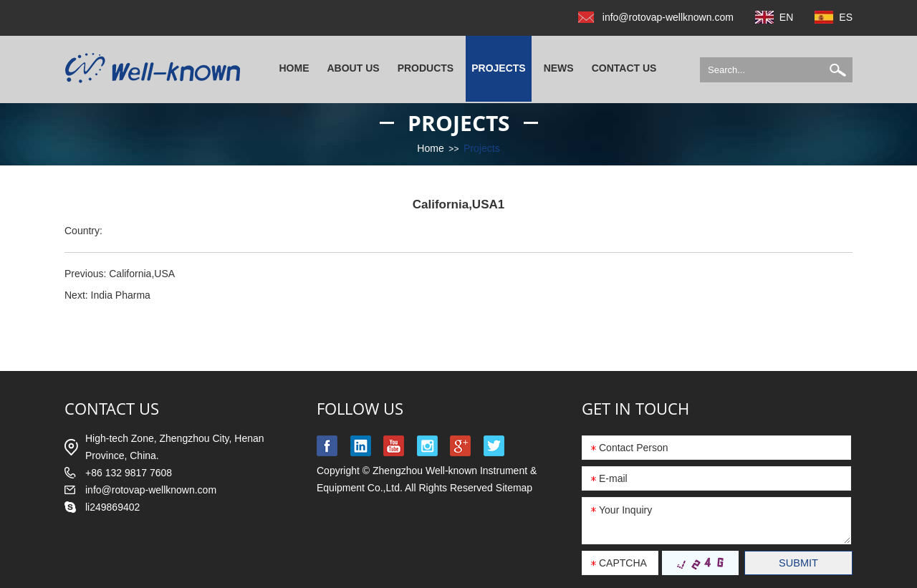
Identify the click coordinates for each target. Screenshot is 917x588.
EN (786, 17)
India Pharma (121, 295)
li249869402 (112, 507)
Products (426, 68)
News (559, 68)
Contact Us (624, 68)
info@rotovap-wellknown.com (668, 17)
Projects (498, 68)
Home (294, 68)
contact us (112, 408)
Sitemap (514, 488)
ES (846, 17)
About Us (354, 68)
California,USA (142, 274)
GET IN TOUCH (635, 408)
